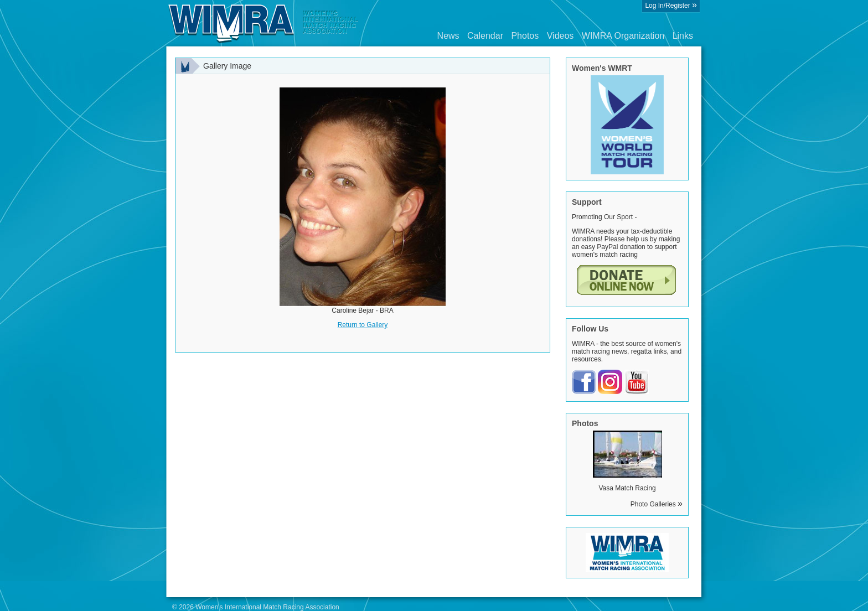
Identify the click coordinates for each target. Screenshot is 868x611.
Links (683, 36)
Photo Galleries (657, 504)
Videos (560, 36)
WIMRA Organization (623, 36)
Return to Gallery (363, 325)
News (448, 36)
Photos (525, 36)
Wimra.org (263, 23)
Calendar (485, 36)
